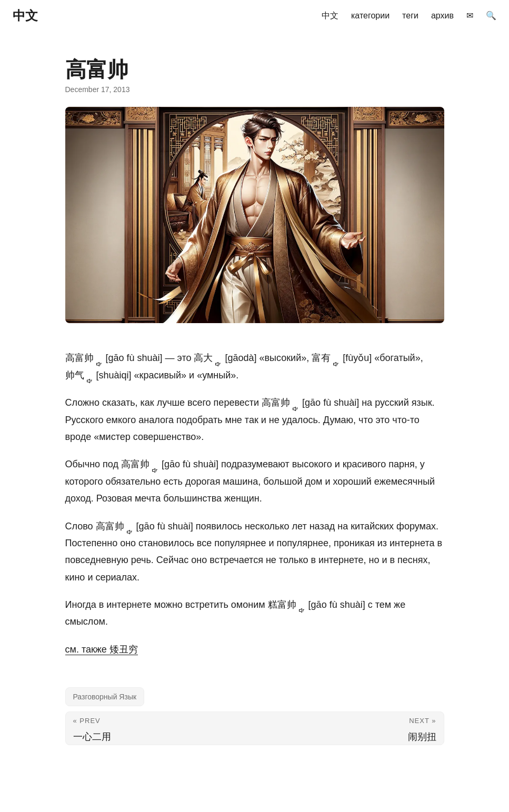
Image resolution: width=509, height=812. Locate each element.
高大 (209, 358)
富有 (327, 358)
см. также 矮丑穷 (102, 649)
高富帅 (86, 358)
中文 (25, 16)
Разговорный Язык (105, 697)
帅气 (81, 375)
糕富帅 (288, 605)
